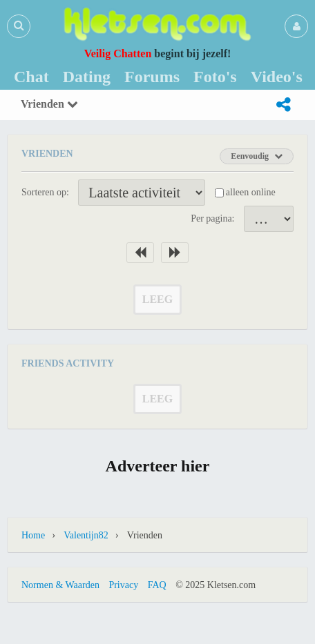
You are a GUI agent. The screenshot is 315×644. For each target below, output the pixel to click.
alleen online (251, 192)
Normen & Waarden (60, 585)
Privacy (123, 585)
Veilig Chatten (118, 53)
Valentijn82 (86, 535)
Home (33, 535)
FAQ (157, 585)
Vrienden (49, 104)
